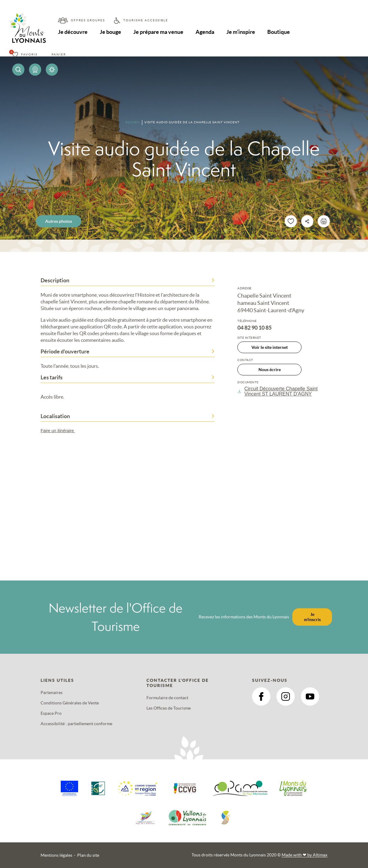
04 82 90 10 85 (254, 328)
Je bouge (110, 32)
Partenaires (52, 693)
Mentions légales (56, 855)
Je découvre (73, 32)
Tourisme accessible (146, 20)
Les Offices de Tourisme (169, 708)
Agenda (205, 32)
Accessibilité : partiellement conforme (76, 724)
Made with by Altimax (305, 855)
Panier (59, 54)
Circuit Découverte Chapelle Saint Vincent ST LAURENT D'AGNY (278, 391)
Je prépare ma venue (158, 32)
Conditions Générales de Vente (70, 703)
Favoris (29, 54)
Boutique (279, 32)
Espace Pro (51, 713)
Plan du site (88, 855)
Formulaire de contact (167, 698)
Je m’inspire (241, 32)
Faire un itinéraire (61, 431)
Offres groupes (88, 20)
